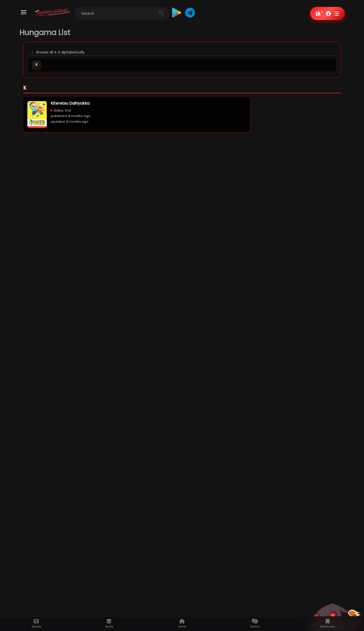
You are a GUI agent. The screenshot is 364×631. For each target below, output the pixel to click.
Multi (23, 232)
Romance (98, 305)
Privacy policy (264, 613)
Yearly (46, 377)
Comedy (28, 305)
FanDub (124, 232)
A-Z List (189, 608)
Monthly (29, 377)
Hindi (64, 232)
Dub (84, 232)
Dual (43, 232)
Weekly (10, 377)
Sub (103, 232)
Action (10, 305)
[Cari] (174, 13)
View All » (355, 159)
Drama (78, 305)
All (7, 232)
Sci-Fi (62, 305)
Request (259, 608)
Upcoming (191, 613)
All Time (64, 377)
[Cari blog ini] (134, 13)
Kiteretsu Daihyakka (70, 104)
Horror (46, 305)
